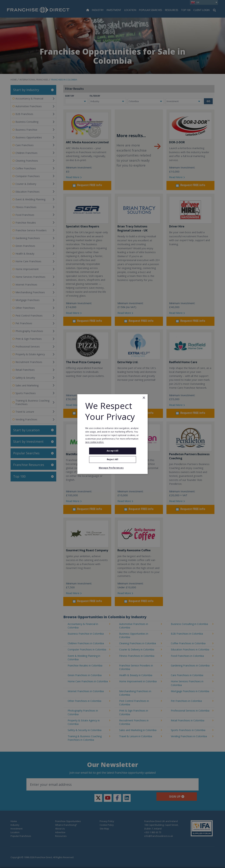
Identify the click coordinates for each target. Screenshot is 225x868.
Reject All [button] (112, 459)
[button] (112, 468)
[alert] (112, 434)
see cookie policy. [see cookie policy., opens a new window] (95, 442)
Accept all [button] (113, 451)
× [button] (144, 398)
